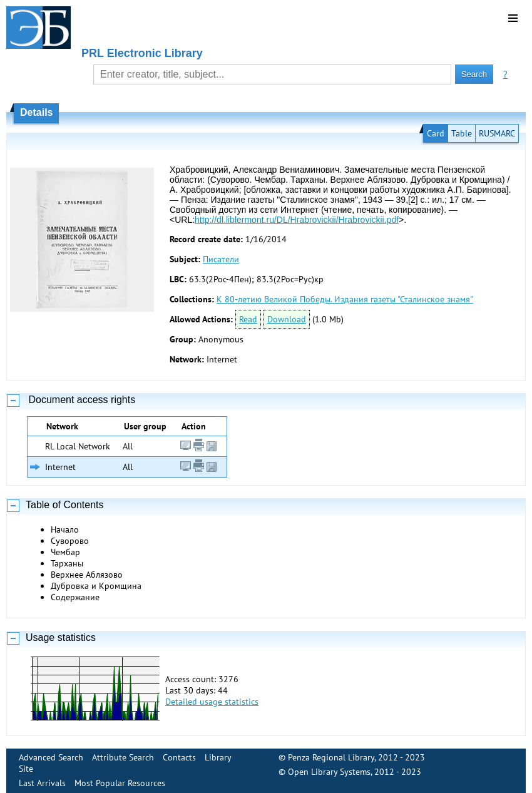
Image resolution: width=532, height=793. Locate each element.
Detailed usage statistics (212, 702)
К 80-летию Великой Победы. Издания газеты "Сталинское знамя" (345, 299)
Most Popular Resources (120, 783)
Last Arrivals (42, 783)
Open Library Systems (329, 772)
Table (462, 133)
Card (436, 133)
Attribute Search (123, 757)
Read (248, 319)
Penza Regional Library (331, 757)
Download (287, 319)
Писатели (221, 259)
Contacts (179, 757)
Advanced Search (51, 757)
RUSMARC (497, 133)
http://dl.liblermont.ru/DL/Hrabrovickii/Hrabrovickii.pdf (297, 220)
